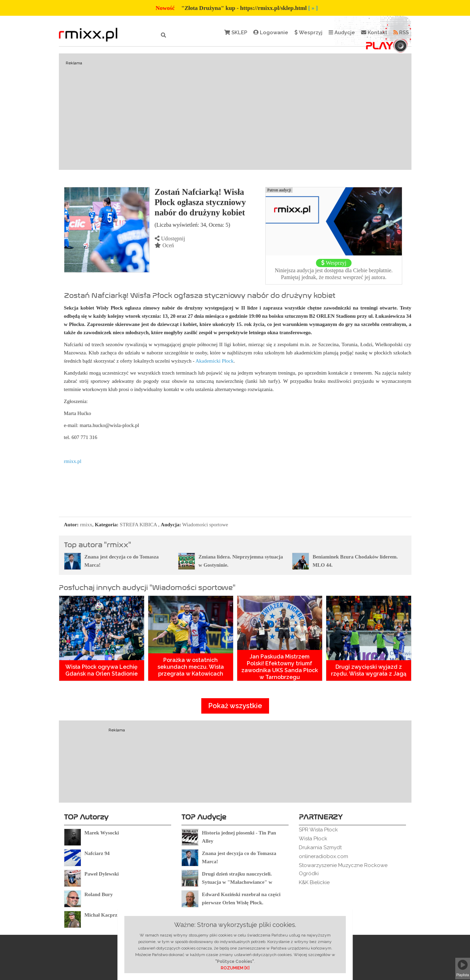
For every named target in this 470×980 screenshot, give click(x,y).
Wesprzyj (308, 33)
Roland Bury (99, 894)
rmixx (86, 525)
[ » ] (313, 8)
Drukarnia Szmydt (320, 847)
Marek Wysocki (102, 833)
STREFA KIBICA (138, 525)
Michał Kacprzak (104, 915)
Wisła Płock (313, 839)
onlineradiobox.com (323, 856)
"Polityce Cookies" (235, 962)
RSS (401, 33)
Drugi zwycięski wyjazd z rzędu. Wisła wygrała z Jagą (369, 670)
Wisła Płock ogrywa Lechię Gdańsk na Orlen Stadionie (101, 670)
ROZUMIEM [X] (235, 968)
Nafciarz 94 (97, 853)
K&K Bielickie (314, 882)
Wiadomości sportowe (205, 525)
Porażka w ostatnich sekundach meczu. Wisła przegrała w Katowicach (191, 667)
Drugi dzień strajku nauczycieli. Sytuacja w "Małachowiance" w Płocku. (237, 882)
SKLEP (236, 33)
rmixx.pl (73, 461)
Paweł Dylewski (102, 874)
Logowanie (271, 33)
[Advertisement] (235, 112)
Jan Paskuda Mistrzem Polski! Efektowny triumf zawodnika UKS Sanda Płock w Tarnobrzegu (280, 667)
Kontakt (374, 33)
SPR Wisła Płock (318, 830)
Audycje (342, 33)
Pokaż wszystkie (235, 706)
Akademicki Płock (214, 361)
